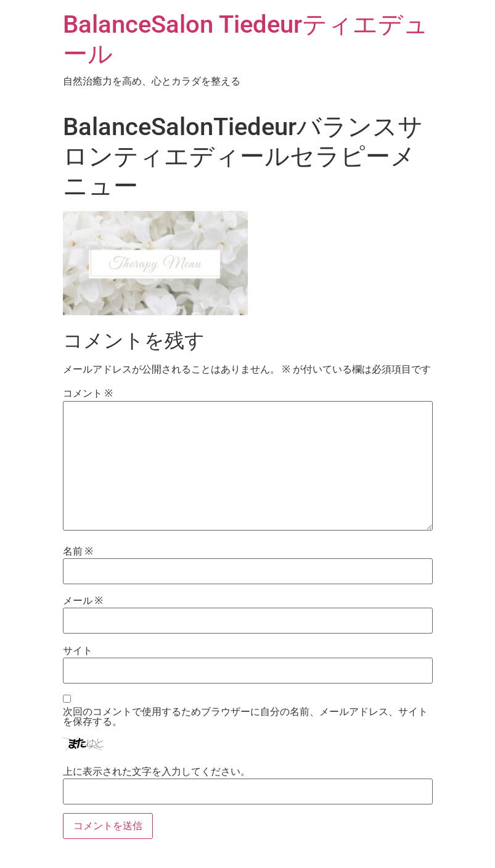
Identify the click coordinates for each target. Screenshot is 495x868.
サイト (78, 651)
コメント (88, 394)
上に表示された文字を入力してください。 (157, 772)
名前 (78, 552)
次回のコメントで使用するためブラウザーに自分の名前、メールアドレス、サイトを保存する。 (245, 717)
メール (83, 601)
